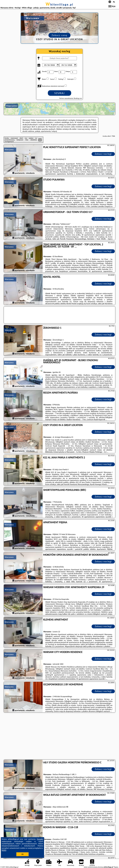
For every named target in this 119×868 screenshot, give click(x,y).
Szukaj (59, 93)
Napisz (116, 867)
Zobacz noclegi (103, 154)
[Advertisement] (59, 736)
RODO (4, 850)
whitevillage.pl (60, 4)
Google (40, 839)
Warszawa (9, 150)
